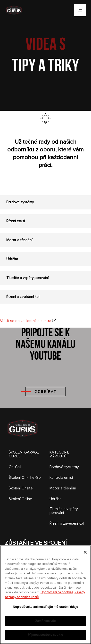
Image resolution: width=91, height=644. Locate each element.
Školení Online (20, 499)
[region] (45, 595)
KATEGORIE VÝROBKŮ (59, 454)
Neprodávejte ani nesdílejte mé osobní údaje (46, 607)
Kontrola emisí (61, 478)
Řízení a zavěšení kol (67, 523)
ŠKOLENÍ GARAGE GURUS (24, 454)
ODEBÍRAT (45, 392)
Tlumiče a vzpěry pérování (64, 511)
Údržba (55, 499)
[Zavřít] (85, 552)
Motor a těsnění (63, 488)
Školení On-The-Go (25, 478)
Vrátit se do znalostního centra (26, 321)
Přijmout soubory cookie (45, 635)
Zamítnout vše (45, 621)
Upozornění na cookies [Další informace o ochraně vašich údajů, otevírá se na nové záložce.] (57, 592)
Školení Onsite (21, 488)
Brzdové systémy (64, 467)
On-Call (15, 467)
